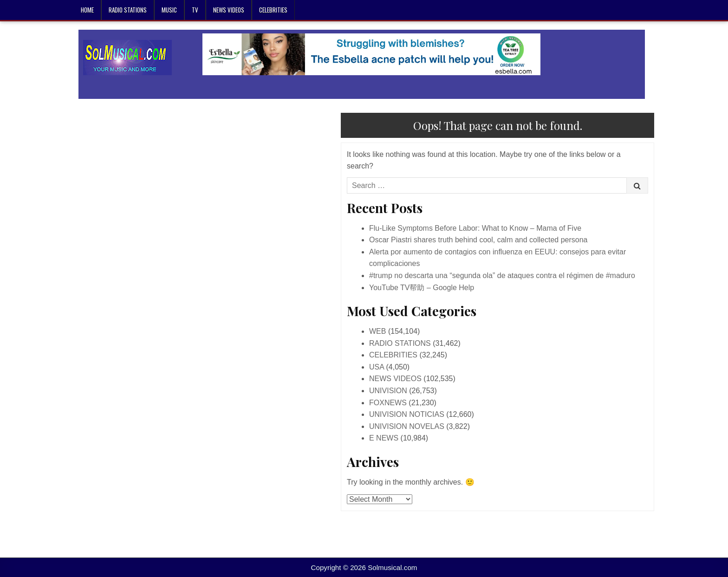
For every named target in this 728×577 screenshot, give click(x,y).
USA (377, 367)
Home (87, 10)
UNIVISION (388, 391)
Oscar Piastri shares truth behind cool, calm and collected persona (478, 240)
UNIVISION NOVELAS (407, 426)
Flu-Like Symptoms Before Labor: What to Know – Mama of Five (475, 228)
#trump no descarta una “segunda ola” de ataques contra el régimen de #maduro (502, 276)
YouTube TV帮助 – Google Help (422, 288)
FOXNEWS (388, 403)
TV (195, 10)
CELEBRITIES (273, 10)
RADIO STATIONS (128, 10)
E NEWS (384, 438)
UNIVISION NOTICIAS (407, 414)
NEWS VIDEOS (229, 10)
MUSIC (169, 10)
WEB (377, 331)
